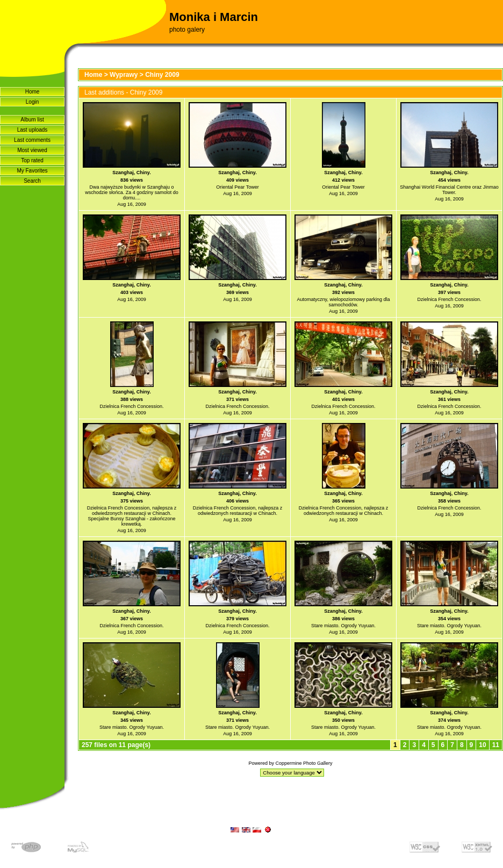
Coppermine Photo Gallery (304, 763)
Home (33, 92)
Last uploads (33, 130)
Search (32, 181)
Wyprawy (124, 75)
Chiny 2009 (162, 75)
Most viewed (32, 150)
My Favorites (32, 171)
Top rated (32, 160)
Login (32, 102)
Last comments (32, 140)
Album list (32, 120)
